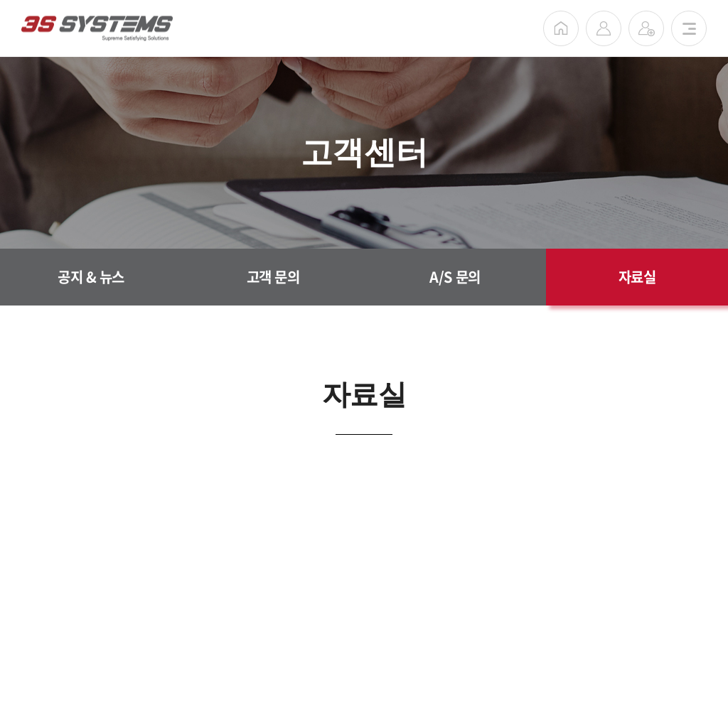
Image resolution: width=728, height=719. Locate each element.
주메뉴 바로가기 (0, 0)
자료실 (637, 277)
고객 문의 (273, 277)
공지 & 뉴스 (91, 277)
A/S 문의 (455, 277)
